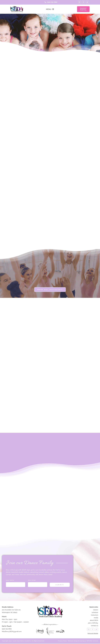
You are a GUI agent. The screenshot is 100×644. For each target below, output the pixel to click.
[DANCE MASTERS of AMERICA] (40, 628)
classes (96, 610)
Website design (73, 641)
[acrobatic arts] (60, 628)
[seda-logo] (17, 7)
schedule (95, 613)
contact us (95, 626)
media (96, 618)
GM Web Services (92, 641)
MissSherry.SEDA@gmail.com (12, 632)
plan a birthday (93, 623)
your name (10, 581)
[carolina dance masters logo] (50, 628)
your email (32, 581)
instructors (95, 616)
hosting (82, 641)
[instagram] (79, 2)
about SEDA (94, 621)
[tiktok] (87, 2)
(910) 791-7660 (7, 629)
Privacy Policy (62, 641)
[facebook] (83, 2)
